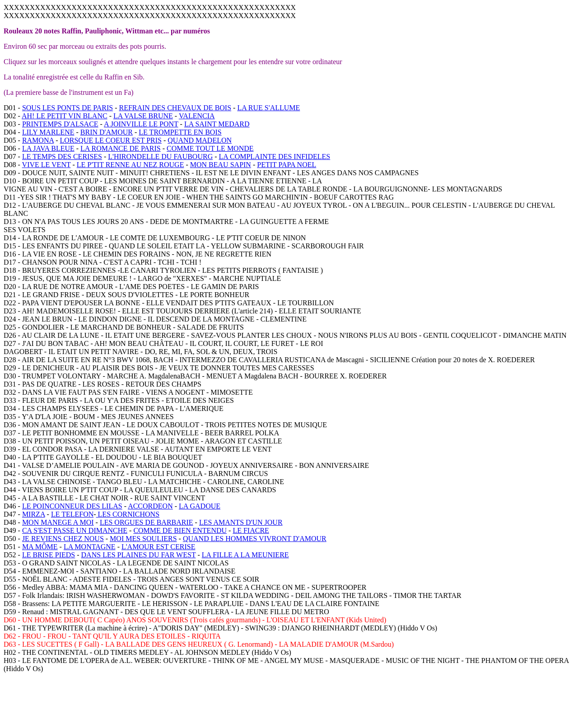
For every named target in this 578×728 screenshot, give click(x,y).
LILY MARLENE (48, 132)
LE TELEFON (72, 514)
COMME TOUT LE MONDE (210, 148)
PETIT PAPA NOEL (287, 165)
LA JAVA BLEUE (48, 148)
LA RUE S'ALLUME (268, 108)
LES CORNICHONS (128, 514)
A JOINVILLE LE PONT (141, 124)
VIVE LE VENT (47, 165)
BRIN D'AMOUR (107, 132)
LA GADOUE (200, 506)
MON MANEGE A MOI (58, 522)
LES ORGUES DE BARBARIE (147, 522)
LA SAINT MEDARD (217, 124)
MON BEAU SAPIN (221, 165)
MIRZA (34, 514)
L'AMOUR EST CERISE (158, 547)
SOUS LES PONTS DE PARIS (68, 108)
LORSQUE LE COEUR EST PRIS (111, 140)
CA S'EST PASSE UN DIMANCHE (75, 530)
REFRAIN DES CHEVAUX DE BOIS (175, 108)
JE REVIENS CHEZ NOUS (63, 539)
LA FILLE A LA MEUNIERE (245, 555)
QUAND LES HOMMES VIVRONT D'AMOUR (255, 539)
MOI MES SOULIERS (143, 539)
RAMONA (38, 140)
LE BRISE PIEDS (49, 555)
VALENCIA (197, 116)
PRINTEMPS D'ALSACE (60, 124)
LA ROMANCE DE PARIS (121, 148)
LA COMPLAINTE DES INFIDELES (275, 156)
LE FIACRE (251, 530)
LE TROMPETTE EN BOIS (180, 132)
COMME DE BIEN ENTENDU (180, 530)
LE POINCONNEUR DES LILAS (72, 506)
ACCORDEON (150, 506)
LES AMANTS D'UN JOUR (241, 522)
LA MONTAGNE (90, 547)
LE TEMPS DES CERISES (62, 156)
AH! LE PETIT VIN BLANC (65, 116)
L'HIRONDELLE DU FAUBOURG (160, 156)
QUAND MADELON (200, 140)
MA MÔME (40, 547)
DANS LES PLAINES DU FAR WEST (139, 555)
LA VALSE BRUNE (143, 116)
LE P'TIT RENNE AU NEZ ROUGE (131, 165)
